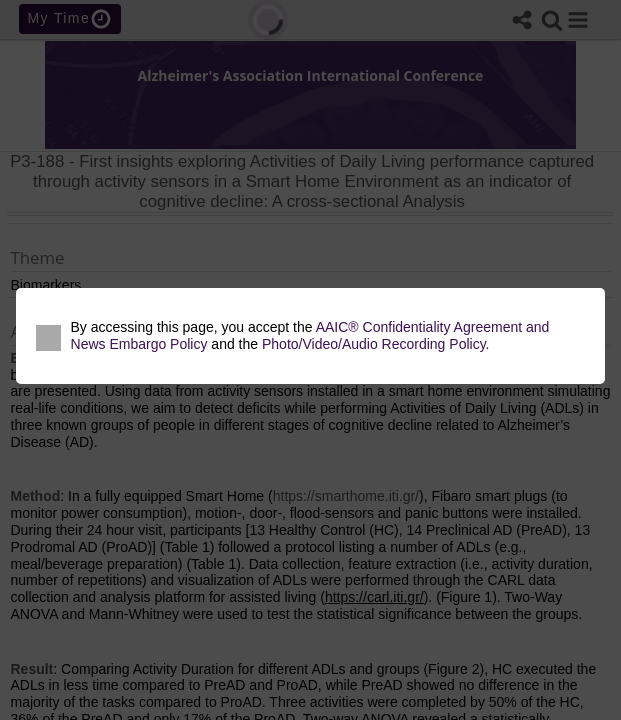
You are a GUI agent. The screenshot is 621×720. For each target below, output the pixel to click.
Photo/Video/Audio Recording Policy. (376, 344)
